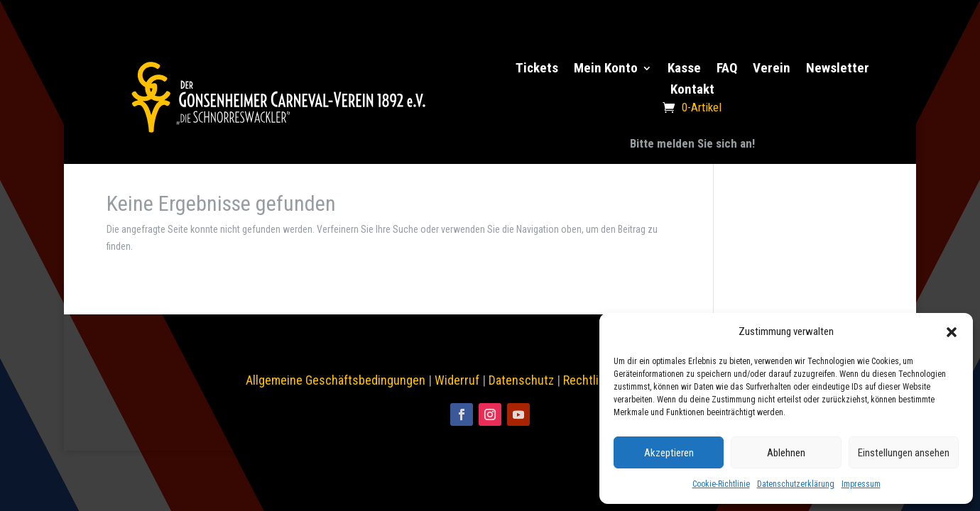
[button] (952, 332)
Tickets (537, 70)
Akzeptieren (669, 453)
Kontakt (692, 91)
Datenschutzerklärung (796, 484)
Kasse (684, 70)
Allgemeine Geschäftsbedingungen (336, 380)
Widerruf (457, 380)
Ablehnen (786, 453)
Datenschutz (521, 380)
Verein (772, 70)
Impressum (861, 484)
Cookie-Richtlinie (721, 484)
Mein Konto (606, 70)
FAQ (727, 70)
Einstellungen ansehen (904, 453)
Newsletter (838, 70)
